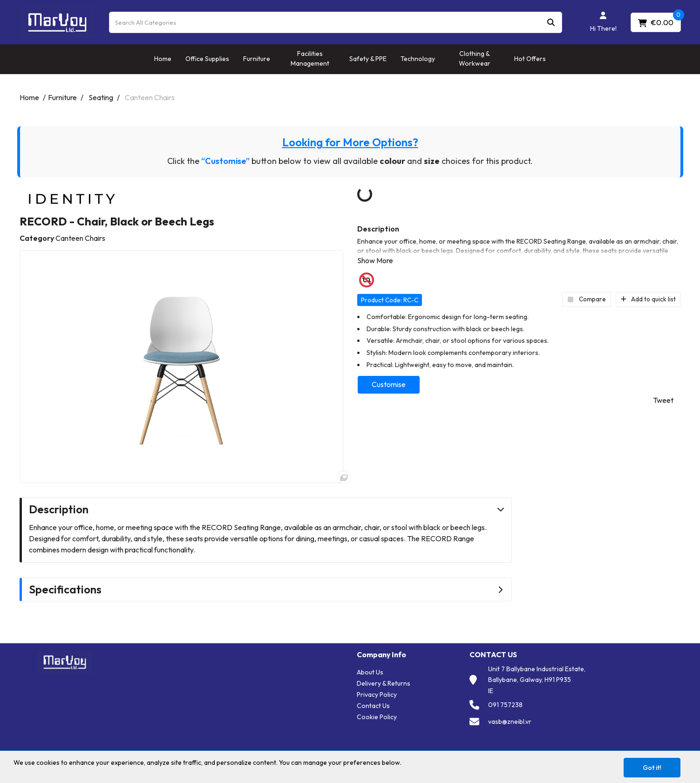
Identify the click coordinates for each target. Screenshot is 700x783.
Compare (587, 299)
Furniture (257, 59)
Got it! (652, 768)
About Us (370, 672)
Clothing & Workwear (475, 58)
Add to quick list (648, 299)
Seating (101, 97)
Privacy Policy (377, 694)
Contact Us (373, 706)
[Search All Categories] (336, 22)
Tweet (663, 400)
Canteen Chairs (150, 97)
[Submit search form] (551, 22)
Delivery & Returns (384, 683)
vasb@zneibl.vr (510, 722)
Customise (389, 384)
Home (163, 59)
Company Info (381, 655)
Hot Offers (530, 59)
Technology (418, 59)
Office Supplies (207, 59)
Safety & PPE (368, 59)
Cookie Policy (377, 717)
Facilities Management (310, 58)
